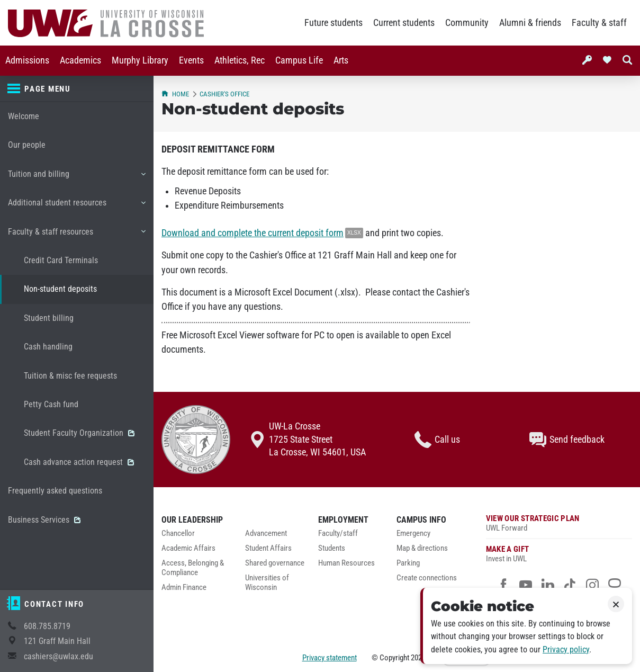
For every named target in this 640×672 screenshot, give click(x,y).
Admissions (27, 60)
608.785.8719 (47, 626)
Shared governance (275, 563)
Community (467, 23)
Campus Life (299, 60)
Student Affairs (268, 548)
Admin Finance (184, 588)
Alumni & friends (530, 23)
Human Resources (346, 563)
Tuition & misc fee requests (70, 376)
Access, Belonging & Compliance (193, 568)
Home (175, 94)
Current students (404, 23)
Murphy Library (140, 60)
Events (191, 60)
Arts (341, 60)
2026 (418, 658)
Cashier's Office (224, 94)
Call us (437, 440)
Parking (408, 563)
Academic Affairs (188, 548)
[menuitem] (27, 61)
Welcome (24, 116)
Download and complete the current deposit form (253, 233)
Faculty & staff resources (76, 236)
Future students (333, 23)
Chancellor (178, 534)
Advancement (266, 534)
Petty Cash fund (51, 404)
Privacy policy (566, 649)
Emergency (413, 534)
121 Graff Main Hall (57, 641)
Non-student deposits (60, 289)
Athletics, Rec (240, 60)
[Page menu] (77, 89)
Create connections (427, 578)
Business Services (44, 520)
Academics (80, 60)
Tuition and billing (76, 178)
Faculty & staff (599, 23)
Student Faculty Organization (79, 433)
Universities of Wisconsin (267, 583)
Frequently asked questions (55, 491)
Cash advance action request (79, 462)
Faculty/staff (338, 534)
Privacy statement (330, 658)
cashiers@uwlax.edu (58, 656)
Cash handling (48, 347)
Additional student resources (76, 207)
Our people (27, 145)
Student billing (49, 318)
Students (332, 548)
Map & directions (422, 548)
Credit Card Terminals (61, 260)
